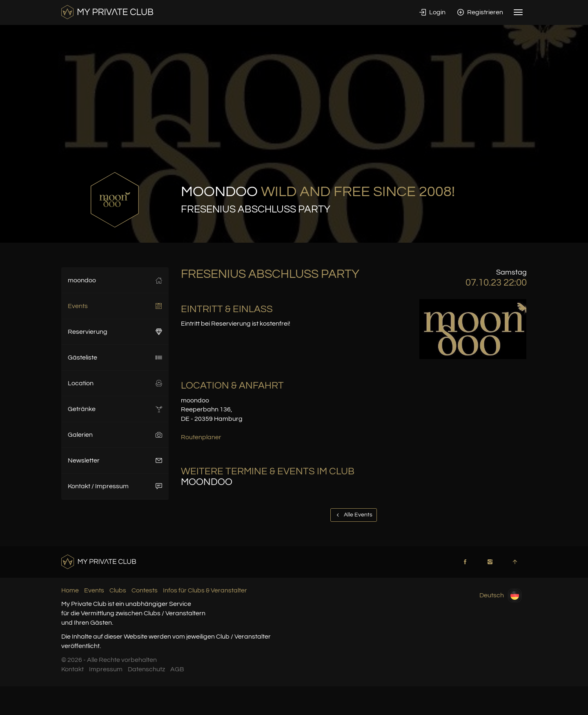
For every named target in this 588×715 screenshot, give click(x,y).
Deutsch (500, 595)
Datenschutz (146, 669)
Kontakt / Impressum (115, 486)
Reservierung (115, 332)
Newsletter (115, 460)
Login (432, 12)
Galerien (115, 435)
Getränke (115, 409)
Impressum (106, 669)
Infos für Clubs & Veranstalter (205, 590)
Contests (145, 590)
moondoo (115, 280)
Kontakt (72, 669)
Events (115, 306)
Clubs (118, 590)
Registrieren (480, 12)
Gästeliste (115, 357)
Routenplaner (201, 437)
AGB (177, 669)
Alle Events (354, 515)
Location (115, 383)
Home (70, 590)
